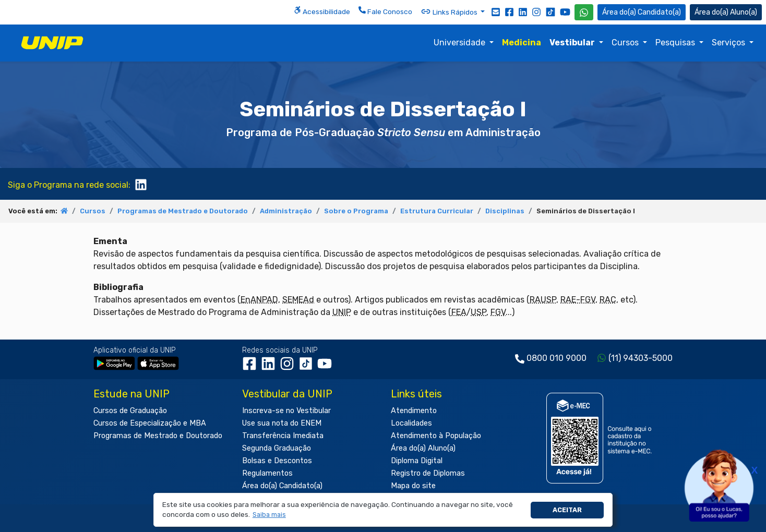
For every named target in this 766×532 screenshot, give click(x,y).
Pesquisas (676, 43)
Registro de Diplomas (428, 473)
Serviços (729, 43)
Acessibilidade (322, 11)
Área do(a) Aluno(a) (423, 448)
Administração (286, 211)
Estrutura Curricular (437, 211)
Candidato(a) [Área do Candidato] (642, 12)
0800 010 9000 (556, 358)
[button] (269, 515)
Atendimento (414, 411)
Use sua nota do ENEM (282, 423)
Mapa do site (413, 486)
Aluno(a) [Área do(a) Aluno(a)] (726, 12)
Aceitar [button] (567, 510)
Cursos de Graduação (130, 411)
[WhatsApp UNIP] (584, 12)
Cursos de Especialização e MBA (150, 423)
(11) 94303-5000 (641, 358)
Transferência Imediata (283, 436)
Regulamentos (267, 473)
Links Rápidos (450, 11)
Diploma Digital (417, 461)
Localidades (411, 423)
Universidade (460, 43)
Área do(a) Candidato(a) (282, 486)
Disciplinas (505, 211)
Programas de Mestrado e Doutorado (183, 211)
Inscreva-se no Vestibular (286, 411)
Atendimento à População (436, 436)
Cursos (626, 43)
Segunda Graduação (277, 448)
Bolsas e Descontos (277, 461)
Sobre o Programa (356, 211)
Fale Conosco (385, 11)
